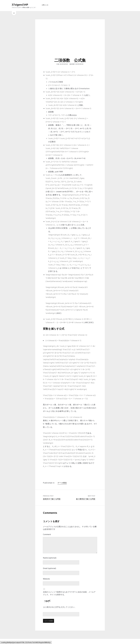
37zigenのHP (20, 5)
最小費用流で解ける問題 (86, 499)
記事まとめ (45, 5)
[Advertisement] (70, 41)
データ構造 (62, 483)
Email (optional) (49, 568)
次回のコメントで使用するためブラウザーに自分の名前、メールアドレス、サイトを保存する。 (69, 593)
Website (46, 579)
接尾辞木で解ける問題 (52, 499)
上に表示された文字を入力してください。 (60, 607)
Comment (47, 534)
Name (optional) (50, 558)
